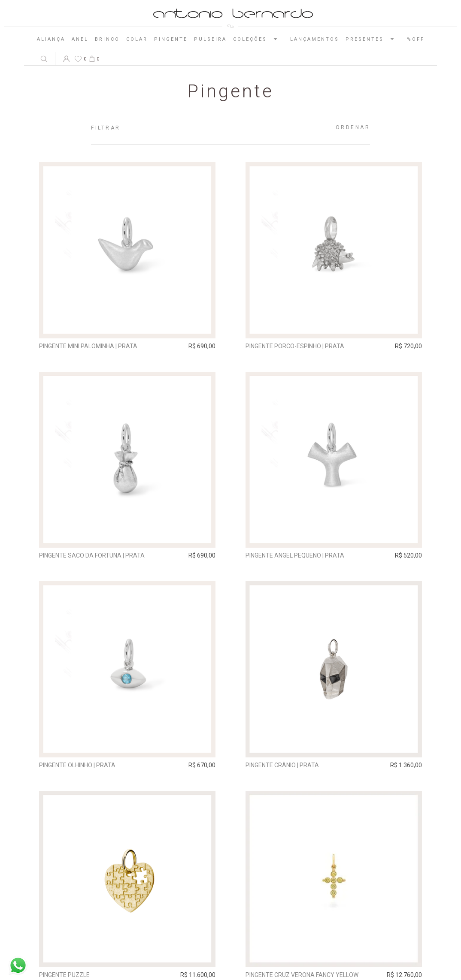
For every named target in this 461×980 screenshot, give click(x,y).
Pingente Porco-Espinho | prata (295, 346)
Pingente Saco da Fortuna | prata (92, 555)
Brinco (107, 39)
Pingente (171, 39)
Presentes (373, 39)
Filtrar (106, 128)
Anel (80, 39)
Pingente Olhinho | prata (77, 765)
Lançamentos (315, 39)
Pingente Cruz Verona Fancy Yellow (302, 975)
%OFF (416, 39)
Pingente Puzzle (64, 975)
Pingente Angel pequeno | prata (295, 555)
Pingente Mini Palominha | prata (88, 346)
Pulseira (210, 39)
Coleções (258, 39)
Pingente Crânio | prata (282, 765)
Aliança (51, 39)
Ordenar (353, 127)
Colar (137, 39)
